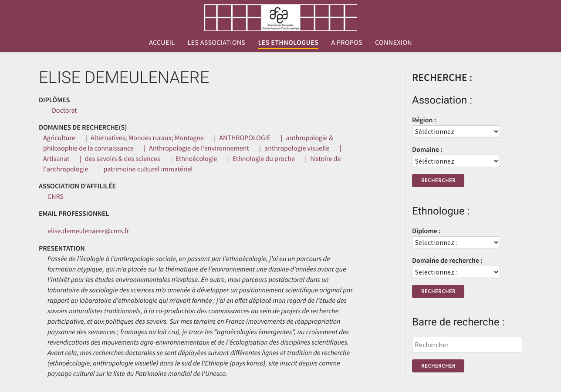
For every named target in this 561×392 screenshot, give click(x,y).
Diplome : (426, 231)
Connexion (394, 43)
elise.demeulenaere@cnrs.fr (88, 231)
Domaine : (427, 150)
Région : (424, 120)
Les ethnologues (288, 43)
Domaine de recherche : (447, 261)
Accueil (162, 43)
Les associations (216, 43)
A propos (346, 43)
